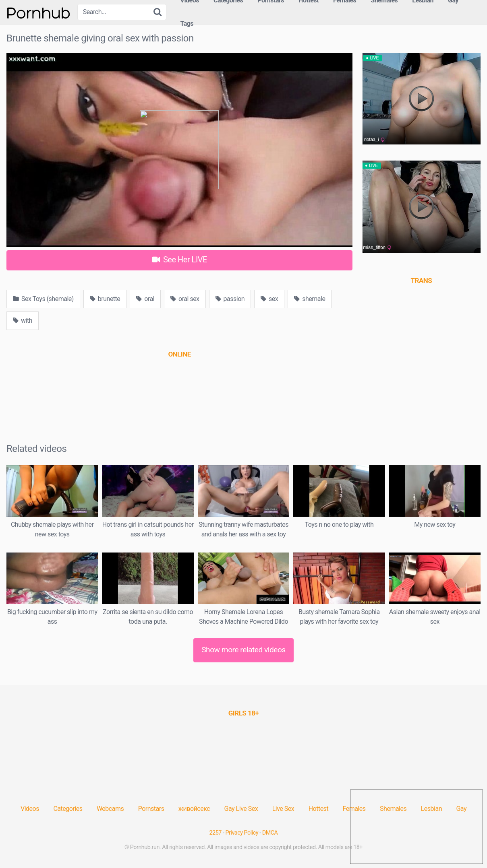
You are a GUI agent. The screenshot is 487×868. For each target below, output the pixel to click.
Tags (187, 24)
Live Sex (283, 809)
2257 (216, 833)
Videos (30, 809)
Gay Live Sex (241, 809)
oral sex (185, 299)
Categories (68, 809)
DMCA (270, 833)
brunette (105, 299)
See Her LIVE (179, 260)
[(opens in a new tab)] (179, 354)
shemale (310, 299)
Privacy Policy (242, 833)
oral (145, 299)
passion (230, 299)
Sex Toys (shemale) (43, 299)
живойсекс (194, 809)
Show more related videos (244, 650)
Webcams (110, 809)
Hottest (318, 809)
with (23, 321)
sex (269, 299)
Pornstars (151, 809)
